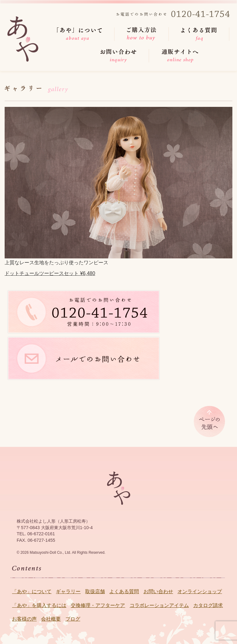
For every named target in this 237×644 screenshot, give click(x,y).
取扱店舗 (95, 591)
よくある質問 (124, 591)
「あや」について (32, 591)
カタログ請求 (208, 605)
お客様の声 (24, 619)
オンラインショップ (200, 591)
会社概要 (51, 619)
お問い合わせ (158, 591)
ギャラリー (68, 591)
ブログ (73, 619)
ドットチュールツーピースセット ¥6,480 (50, 273)
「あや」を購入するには (39, 605)
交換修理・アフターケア (98, 605)
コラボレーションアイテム (159, 605)
